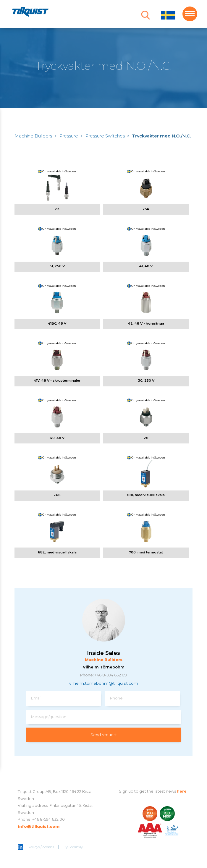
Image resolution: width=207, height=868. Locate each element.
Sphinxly (76, 847)
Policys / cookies (41, 847)
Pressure (69, 136)
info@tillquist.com (39, 826)
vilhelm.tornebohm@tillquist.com (104, 683)
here (182, 791)
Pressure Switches (105, 136)
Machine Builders (33, 136)
